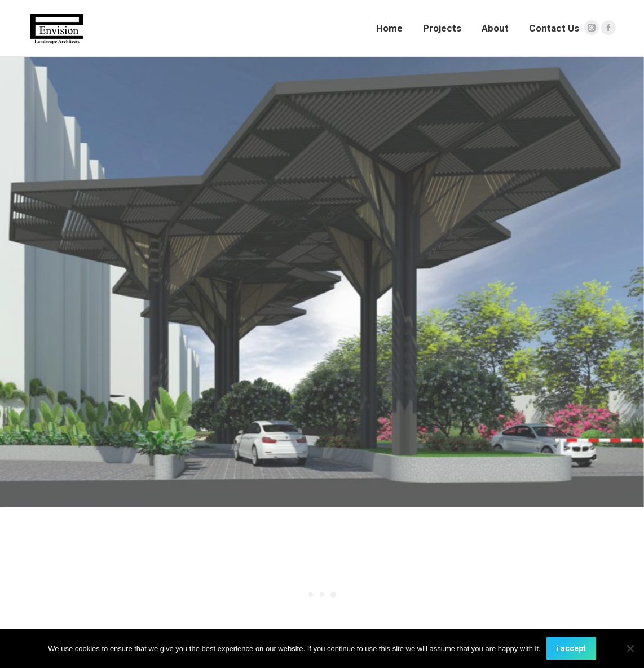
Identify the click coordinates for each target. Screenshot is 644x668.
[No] (630, 648)
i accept (571, 648)
